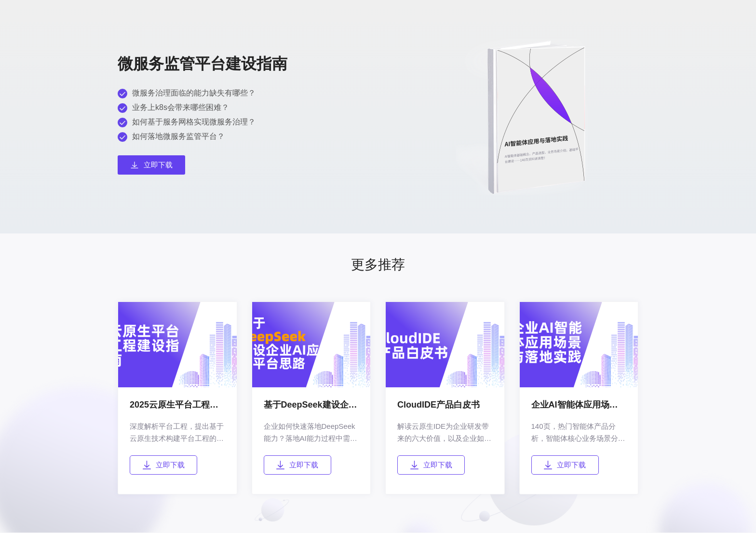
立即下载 (164, 465)
